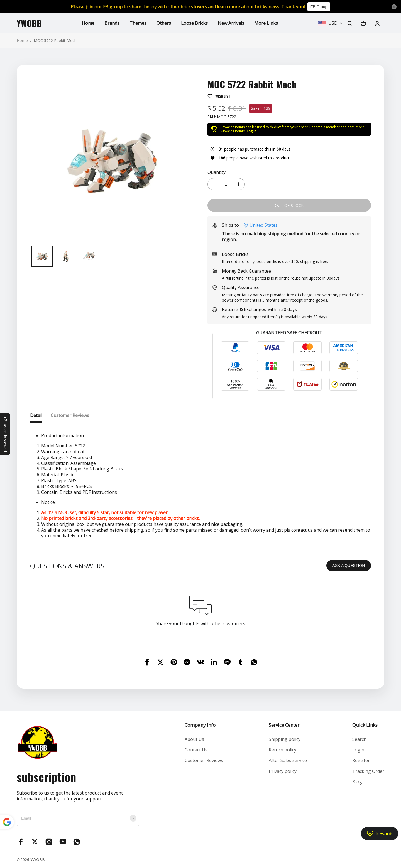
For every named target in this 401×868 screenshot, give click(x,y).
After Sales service (288, 760)
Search (359, 739)
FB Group (319, 7)
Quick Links (365, 725)
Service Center (284, 725)
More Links (266, 23)
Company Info (200, 725)
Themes (138, 23)
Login (358, 750)
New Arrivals (231, 23)
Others (164, 23)
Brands (112, 23)
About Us (194, 739)
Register (361, 760)
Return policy (283, 750)
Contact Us (196, 750)
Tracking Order (368, 771)
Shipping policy (285, 739)
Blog (357, 782)
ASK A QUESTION (349, 566)
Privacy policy (283, 771)
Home (88, 23)
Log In (251, 131)
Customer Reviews (204, 760)
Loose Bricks (194, 23)
